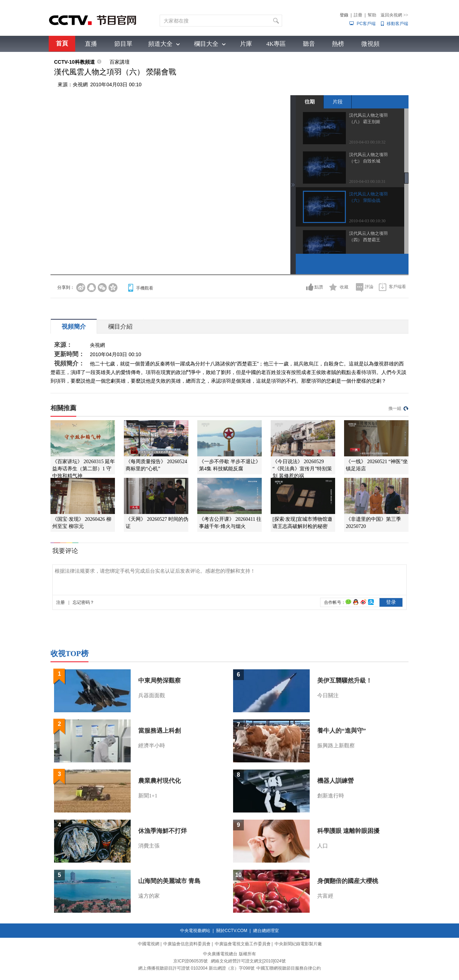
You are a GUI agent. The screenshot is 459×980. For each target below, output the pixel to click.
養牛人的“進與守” (342, 731)
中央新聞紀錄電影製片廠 (298, 944)
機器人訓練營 (335, 781)
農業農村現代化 (160, 781)
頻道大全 (160, 44)
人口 (323, 846)
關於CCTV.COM (232, 931)
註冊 (358, 15)
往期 (310, 102)
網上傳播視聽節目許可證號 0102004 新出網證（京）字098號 (196, 968)
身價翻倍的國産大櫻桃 (348, 881)
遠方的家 (149, 896)
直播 (91, 44)
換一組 (395, 408)
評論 (369, 287)
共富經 (325, 896)
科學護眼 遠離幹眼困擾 (348, 831)
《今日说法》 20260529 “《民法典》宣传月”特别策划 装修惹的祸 (302, 469)
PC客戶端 (366, 24)
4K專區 (276, 44)
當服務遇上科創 (160, 731)
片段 (338, 102)
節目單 (123, 44)
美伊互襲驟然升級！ (345, 681)
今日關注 (328, 695)
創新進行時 (331, 796)
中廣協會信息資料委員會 (187, 944)
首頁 (62, 43)
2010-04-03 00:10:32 (367, 142)
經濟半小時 (152, 746)
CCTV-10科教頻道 (74, 62)
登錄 (344, 15)
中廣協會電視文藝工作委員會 (243, 944)
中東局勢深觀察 (160, 681)
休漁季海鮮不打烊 (163, 831)
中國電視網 (149, 944)
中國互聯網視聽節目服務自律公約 (289, 968)
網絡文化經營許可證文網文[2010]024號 (248, 961)
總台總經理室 (266, 931)
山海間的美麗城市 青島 (169, 881)
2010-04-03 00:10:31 (367, 181)
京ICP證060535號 (190, 961)
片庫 (246, 44)
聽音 (309, 44)
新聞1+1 (148, 796)
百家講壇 (120, 62)
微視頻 (370, 44)
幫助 (372, 15)
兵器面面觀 (152, 695)
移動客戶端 (397, 24)
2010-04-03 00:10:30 (367, 221)
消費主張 (149, 846)
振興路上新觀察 (336, 746)
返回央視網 (394, 15)
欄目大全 (206, 44)
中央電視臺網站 (195, 931)
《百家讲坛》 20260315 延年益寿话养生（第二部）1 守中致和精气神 (84, 469)
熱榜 (338, 44)
